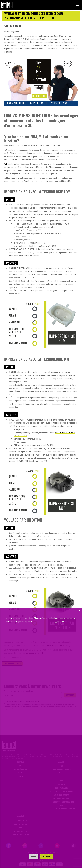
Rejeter (34, 856)
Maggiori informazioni (62, 621)
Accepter (47, 856)
